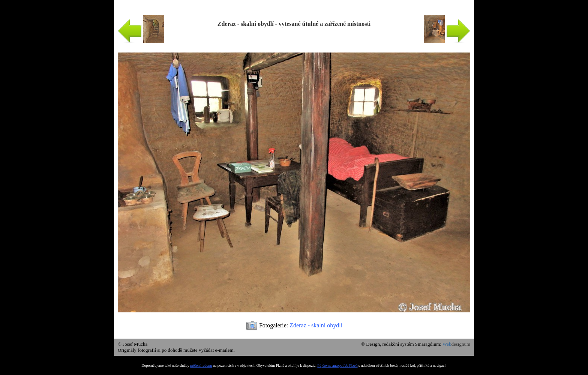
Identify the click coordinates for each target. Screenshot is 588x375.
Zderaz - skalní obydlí (316, 325)
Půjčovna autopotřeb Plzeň (337, 365)
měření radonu (201, 365)
